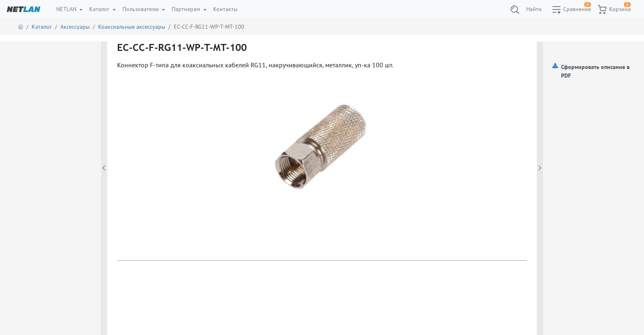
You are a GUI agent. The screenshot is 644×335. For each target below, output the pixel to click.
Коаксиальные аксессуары (132, 27)
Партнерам (187, 9)
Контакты (225, 9)
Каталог (100, 9)
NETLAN (67, 9)
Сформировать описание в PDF (595, 71)
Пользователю (141, 9)
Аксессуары (75, 27)
